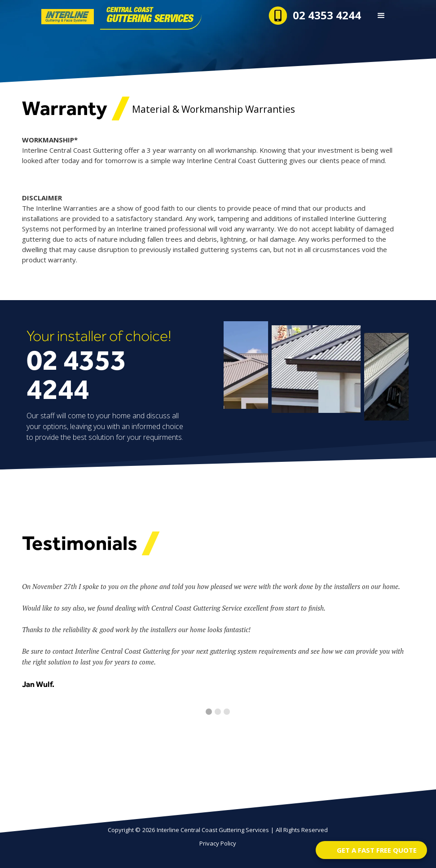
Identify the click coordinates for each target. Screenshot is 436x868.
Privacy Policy (218, 843)
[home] (92, 15)
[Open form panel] (371, 850)
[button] (381, 16)
